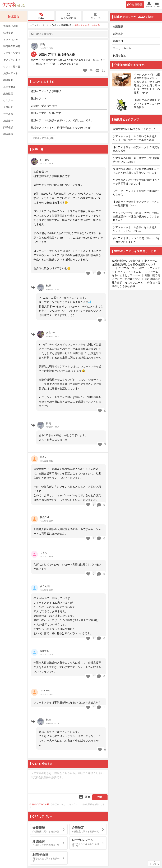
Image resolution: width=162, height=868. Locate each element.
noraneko (45, 690)
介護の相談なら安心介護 (126, 261)
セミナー (8, 100)
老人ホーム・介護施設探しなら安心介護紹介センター (136, 264)
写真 (84, 797)
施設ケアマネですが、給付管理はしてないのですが (61, 128)
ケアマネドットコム (13, 5)
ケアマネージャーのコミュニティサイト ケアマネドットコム (136, 270)
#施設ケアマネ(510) (44, 138)
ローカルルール (122, 48)
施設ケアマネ (11, 73)
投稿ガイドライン (40, 804)
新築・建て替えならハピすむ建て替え (136, 277)
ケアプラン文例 (12, 53)
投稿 (100, 797)
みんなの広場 (68, 16)
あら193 (44, 160)
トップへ (154, 864)
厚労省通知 (9, 87)
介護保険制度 (65, 25)
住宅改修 (8, 114)
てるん (43, 553)
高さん (43, 457)
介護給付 (118, 41)
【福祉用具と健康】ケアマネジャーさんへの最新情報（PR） (136, 204)
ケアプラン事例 (12, 60)
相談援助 (8, 80)
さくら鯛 (45, 586)
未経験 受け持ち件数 (44, 106)
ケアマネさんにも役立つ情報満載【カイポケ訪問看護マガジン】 (136, 182)
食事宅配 (8, 107)
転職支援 (8, 33)
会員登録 (135, 5)
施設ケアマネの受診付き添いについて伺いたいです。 (62, 120)
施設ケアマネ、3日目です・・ (48, 113)
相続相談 (8, 134)
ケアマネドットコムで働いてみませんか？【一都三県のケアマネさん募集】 (135, 138)
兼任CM (44, 517)
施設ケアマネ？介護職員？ (47, 91)
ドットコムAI (10, 40)
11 (100, 71)
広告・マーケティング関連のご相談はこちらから (136, 193)
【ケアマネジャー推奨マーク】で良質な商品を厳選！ (136, 149)
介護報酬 (118, 26)
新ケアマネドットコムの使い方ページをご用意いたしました (136, 240)
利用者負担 (119, 56)
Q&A (41, 16)
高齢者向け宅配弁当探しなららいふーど (136, 281)
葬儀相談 (8, 127)
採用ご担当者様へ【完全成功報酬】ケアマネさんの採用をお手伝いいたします (136, 171)
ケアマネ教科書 (12, 67)
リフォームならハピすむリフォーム (135, 273)
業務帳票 (8, 94)
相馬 (42, 44)
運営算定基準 (11, 26)
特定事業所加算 (12, 46)
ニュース (96, 16)
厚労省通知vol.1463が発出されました (135, 129)
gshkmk (44, 651)
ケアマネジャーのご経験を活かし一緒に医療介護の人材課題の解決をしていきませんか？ (136, 216)
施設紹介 (8, 121)
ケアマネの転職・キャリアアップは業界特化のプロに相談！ (136, 160)
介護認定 (118, 34)
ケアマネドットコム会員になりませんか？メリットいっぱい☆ (135, 229)
